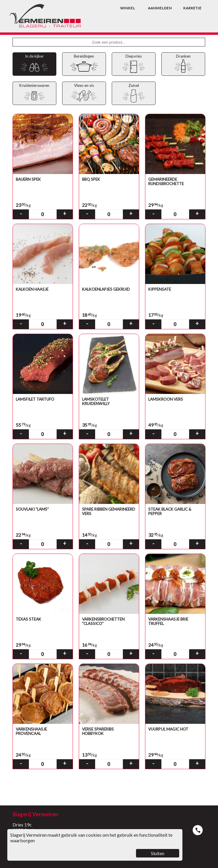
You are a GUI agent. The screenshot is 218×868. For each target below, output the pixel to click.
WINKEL (128, 8)
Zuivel (134, 93)
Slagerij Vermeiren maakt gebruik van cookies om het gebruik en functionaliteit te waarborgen (95, 845)
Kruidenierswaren (34, 93)
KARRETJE (192, 8)
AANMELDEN (160, 8)
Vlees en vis (84, 93)
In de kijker (34, 64)
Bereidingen (84, 64)
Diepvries (134, 64)
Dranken (183, 64)
